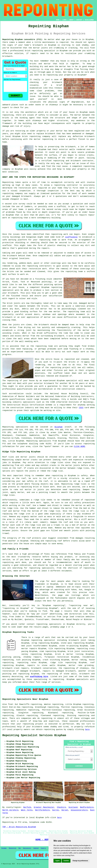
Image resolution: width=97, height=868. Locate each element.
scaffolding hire (39, 677)
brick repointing (31, 136)
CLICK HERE (79, 446)
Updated (36, 848)
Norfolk (27, 807)
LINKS (64, 20)
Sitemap (4, 848)
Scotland (73, 807)
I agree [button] (57, 861)
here (87, 729)
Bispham (59, 427)
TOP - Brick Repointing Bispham (19, 827)
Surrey (56, 810)
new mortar (54, 312)
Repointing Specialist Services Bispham (34, 735)
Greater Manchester (44, 807)
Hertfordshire (42, 810)
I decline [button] (66, 861)
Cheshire (61, 807)
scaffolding (71, 237)
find (10, 704)
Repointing (8, 427)
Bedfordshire (87, 807)
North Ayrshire (10, 810)
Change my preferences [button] (80, 861)
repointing (37, 51)
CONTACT (79, 20)
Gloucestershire (79, 810)
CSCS (81, 408)
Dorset (65, 810)
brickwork (37, 727)
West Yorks (27, 810)
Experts (43, 848)
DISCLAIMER (89, 20)
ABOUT (71, 20)
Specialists (27, 848)
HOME (58, 20)
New (20, 848)
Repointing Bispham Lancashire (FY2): (23, 39)
